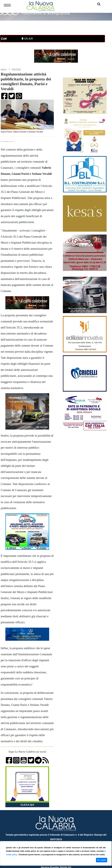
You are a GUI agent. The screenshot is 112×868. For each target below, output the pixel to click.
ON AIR (27, 39)
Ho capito (102, 860)
